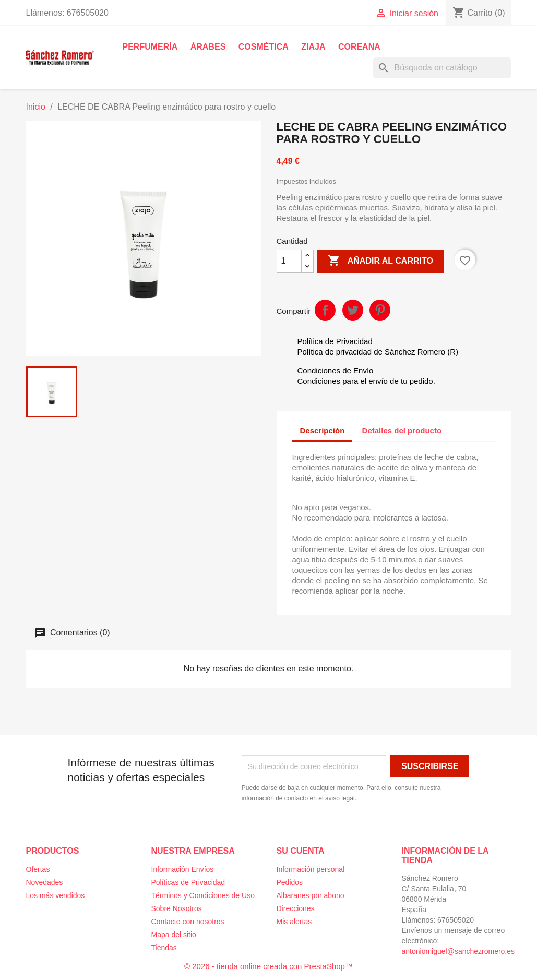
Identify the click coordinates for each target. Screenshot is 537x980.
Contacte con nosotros (188, 922)
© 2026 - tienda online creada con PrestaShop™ (268, 966)
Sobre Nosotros (177, 908)
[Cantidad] (289, 261)
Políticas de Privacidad (188, 882)
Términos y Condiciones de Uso (203, 895)
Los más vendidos (56, 895)
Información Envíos (183, 869)
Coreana (359, 47)
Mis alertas (294, 922)
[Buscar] (442, 68)
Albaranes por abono (311, 895)
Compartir (325, 310)
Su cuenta (301, 851)
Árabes (208, 47)
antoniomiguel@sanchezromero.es (458, 951)
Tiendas (164, 948)
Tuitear (353, 310)
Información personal (311, 869)
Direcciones (296, 908)
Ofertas (38, 869)
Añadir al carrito (380, 261)
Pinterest (380, 310)
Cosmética (264, 47)
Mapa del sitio (174, 935)
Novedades (45, 882)
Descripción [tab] (323, 430)
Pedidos (290, 882)
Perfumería (150, 47)
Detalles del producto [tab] (402, 430)
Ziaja (313, 47)
